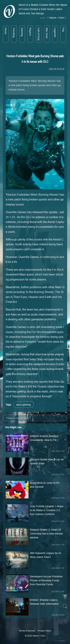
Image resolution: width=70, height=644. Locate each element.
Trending (14, 33)
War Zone (47, 33)
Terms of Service (27, 631)
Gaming (22, 32)
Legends (55, 32)
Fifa (63, 30)
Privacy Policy (44, 631)
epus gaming (24, 405)
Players (30, 32)
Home (6, 31)
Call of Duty (39, 34)
